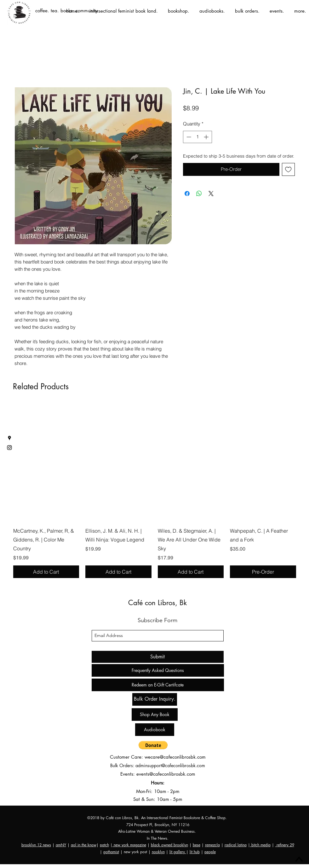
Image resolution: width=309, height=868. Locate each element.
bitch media (260, 845)
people (210, 852)
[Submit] (158, 657)
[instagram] (9, 448)
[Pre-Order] (263, 572)
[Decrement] (188, 137)
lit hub (195, 852)
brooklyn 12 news (36, 845)
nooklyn (158, 852)
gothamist (111, 852)
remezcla (212, 845)
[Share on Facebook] (187, 194)
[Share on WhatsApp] (199, 194)
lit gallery (178, 852)
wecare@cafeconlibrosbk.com (175, 757)
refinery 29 (285, 845)
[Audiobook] (155, 730)
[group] (155, 491)
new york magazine (129, 845)
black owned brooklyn (169, 845)
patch (104, 845)
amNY (61, 845)
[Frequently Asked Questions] (158, 670)
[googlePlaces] (9, 438)
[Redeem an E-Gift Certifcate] (158, 685)
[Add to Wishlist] (288, 169)
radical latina (236, 845)
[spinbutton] (197, 137)
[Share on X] (211, 194)
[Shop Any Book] (155, 715)
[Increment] (207, 137)
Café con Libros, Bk (157, 603)
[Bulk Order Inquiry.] (155, 699)
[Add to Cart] (46, 572)
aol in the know (84, 845)
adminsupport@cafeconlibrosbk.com (170, 765)
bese (197, 845)
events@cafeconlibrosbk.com (166, 774)
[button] (153, 745)
